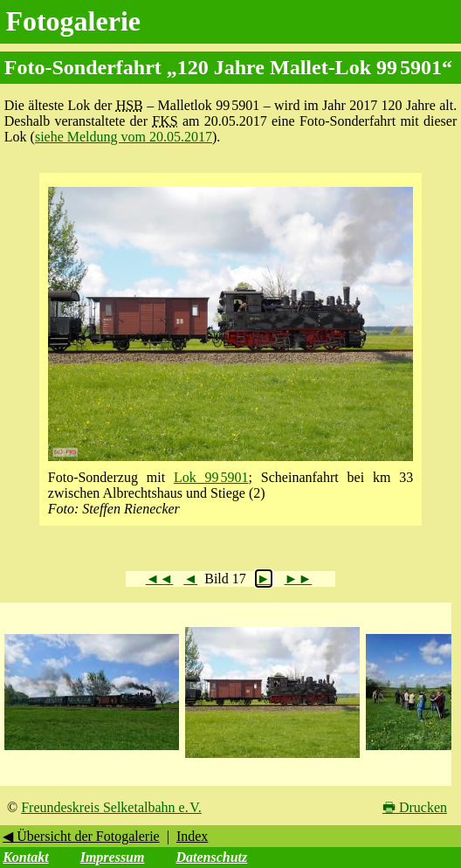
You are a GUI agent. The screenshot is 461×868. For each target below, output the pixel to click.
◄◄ (160, 579)
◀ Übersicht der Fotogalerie (81, 836)
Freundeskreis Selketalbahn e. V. (111, 807)
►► (299, 579)
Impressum (113, 857)
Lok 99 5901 (211, 477)
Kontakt (25, 857)
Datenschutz (211, 857)
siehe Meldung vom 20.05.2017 (124, 137)
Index (192, 836)
